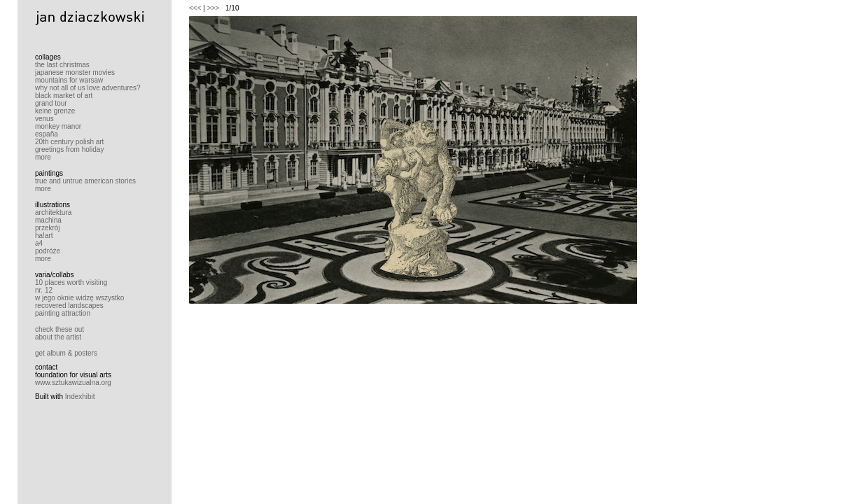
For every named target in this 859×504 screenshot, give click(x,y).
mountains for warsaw (69, 80)
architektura (53, 212)
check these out (60, 329)
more (43, 157)
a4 (39, 243)
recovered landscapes (69, 306)
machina (48, 220)
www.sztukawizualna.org (73, 383)
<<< (195, 8)
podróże (48, 251)
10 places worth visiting (71, 282)
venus (44, 119)
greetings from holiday (69, 149)
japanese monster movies (75, 72)
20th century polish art (69, 142)
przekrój (48, 228)
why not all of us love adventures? (88, 88)
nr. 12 (44, 290)
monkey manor (58, 126)
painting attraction (63, 313)
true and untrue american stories (85, 181)
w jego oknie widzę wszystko (79, 298)
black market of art (64, 96)
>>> (214, 8)
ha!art (44, 236)
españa (47, 134)
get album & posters (66, 353)
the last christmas (62, 65)
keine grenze (55, 111)
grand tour (51, 103)
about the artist (58, 337)
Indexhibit (80, 397)
